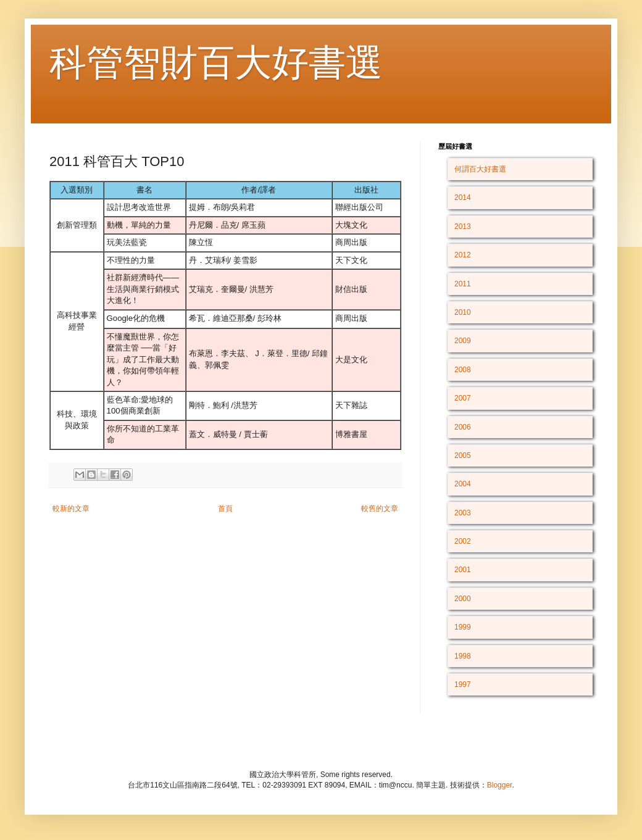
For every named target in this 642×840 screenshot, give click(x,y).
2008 (463, 370)
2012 (463, 255)
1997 (463, 684)
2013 (463, 227)
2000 (463, 599)
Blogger (500, 785)
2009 (463, 341)
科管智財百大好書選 (216, 63)
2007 (463, 398)
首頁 (225, 509)
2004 (463, 484)
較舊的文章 (380, 509)
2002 (463, 541)
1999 (463, 627)
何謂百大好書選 (480, 169)
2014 (463, 198)
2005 (463, 455)
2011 (463, 284)
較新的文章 (71, 509)
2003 (463, 513)
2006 (463, 427)
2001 (463, 570)
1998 (463, 656)
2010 (463, 312)
